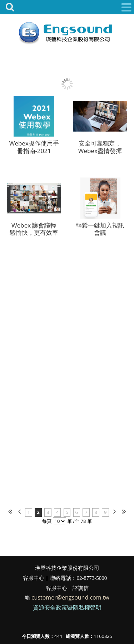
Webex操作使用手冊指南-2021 (34, 148)
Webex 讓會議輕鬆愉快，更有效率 (34, 230)
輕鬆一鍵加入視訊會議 (100, 230)
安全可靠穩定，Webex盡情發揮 (100, 148)
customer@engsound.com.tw (70, 597)
